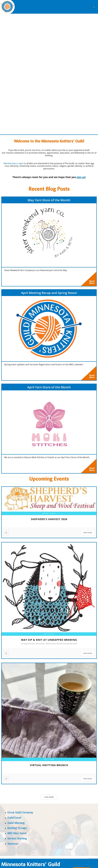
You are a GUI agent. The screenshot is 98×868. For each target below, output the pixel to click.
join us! (81, 177)
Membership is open (13, 163)
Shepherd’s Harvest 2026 (49, 521)
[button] (94, 7)
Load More (49, 799)
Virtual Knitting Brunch (49, 767)
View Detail (88, 535)
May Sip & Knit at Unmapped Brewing (49, 642)
